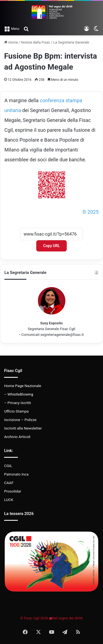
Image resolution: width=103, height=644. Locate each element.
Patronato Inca (16, 474)
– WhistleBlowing (19, 394)
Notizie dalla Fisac (36, 42)
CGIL (8, 466)
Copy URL (51, 246)
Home (11, 42)
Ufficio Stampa (16, 411)
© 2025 (91, 212)
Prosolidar (13, 491)
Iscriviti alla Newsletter (23, 428)
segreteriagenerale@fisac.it (62, 335)
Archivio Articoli (17, 437)
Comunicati (30, 335)
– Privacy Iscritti (18, 403)
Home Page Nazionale (23, 386)
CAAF (9, 483)
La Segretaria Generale (71, 42)
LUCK (9, 500)
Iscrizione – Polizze (20, 420)
